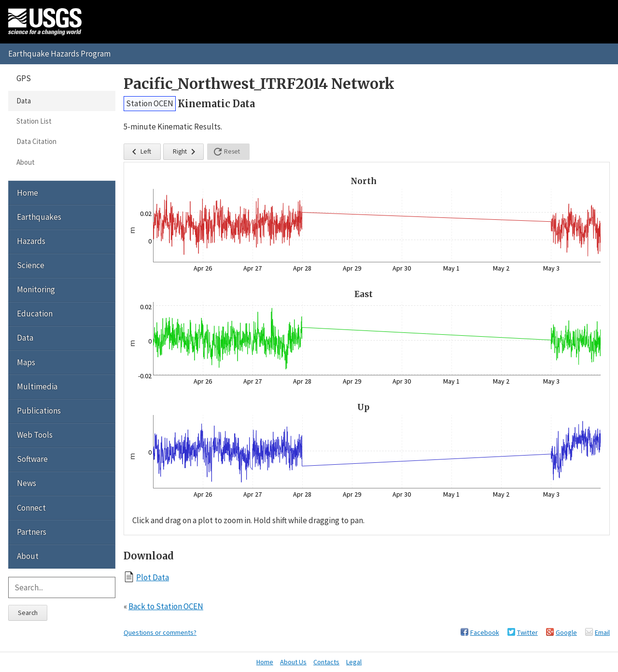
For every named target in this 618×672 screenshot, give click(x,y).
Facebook (485, 632)
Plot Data (153, 577)
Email (602, 632)
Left (140, 152)
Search (28, 613)
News (27, 483)
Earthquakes (39, 217)
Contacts (326, 662)
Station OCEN (150, 103)
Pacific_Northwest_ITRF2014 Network (259, 84)
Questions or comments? (160, 632)
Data (24, 101)
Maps (26, 362)
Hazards (31, 241)
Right (186, 152)
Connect (31, 508)
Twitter (527, 632)
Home (28, 193)
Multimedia (37, 386)
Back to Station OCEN (166, 606)
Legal (354, 662)
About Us (293, 662)
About (26, 162)
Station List (34, 121)
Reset (226, 152)
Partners (32, 532)
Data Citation (36, 141)
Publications (39, 411)
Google (566, 632)
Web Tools (35, 435)
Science (31, 265)
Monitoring (36, 289)
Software (32, 459)
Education (35, 314)
